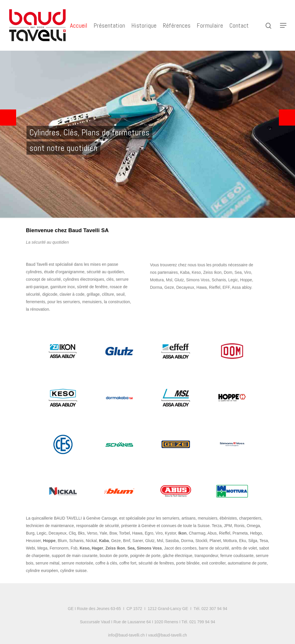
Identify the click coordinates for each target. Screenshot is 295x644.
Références (177, 25)
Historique (144, 25)
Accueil (79, 25)
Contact (239, 25)
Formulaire (210, 25)
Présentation (109, 25)
